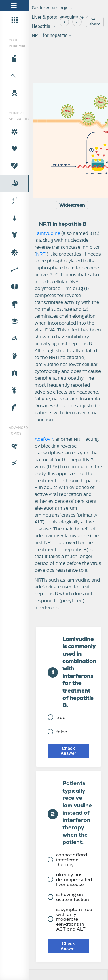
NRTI (41, 254)
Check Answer (69, 751)
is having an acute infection (68, 897)
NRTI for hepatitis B (52, 36)
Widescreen (72, 205)
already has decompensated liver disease (70, 880)
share (95, 22)
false (57, 732)
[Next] (77, 22)
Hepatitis (41, 26)
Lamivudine (47, 233)
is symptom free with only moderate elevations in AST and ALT (70, 919)
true (56, 717)
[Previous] (64, 22)
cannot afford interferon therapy (67, 860)
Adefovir (44, 439)
